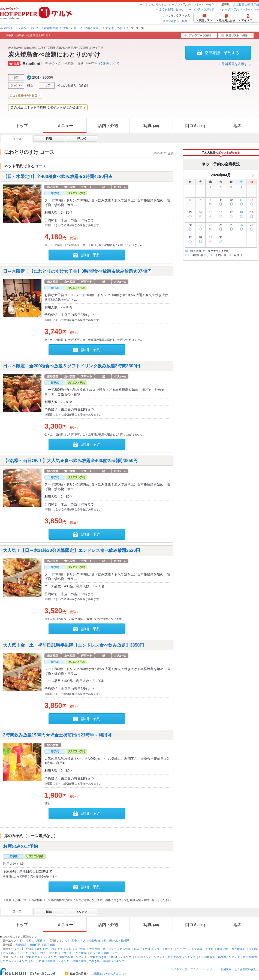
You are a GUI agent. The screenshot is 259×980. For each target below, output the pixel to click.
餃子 (34, 953)
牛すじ (209, 949)
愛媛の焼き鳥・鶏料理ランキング (111, 957)
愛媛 (66, 28)
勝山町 (246, 4)
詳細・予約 (91, 255)
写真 (151, 126)
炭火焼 (53, 953)
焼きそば (222, 949)
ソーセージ (183, 949)
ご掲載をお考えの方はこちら (109, 974)
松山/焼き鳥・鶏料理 (117, 941)
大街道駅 (21, 945)
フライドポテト (164, 949)
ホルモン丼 (111, 953)
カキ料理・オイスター (103, 949)
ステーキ (23, 953)
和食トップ (78, 941)
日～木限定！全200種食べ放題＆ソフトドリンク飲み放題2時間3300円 (72, 366)
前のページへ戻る (15, 28)
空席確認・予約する (222, 53)
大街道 (237, 4)
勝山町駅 (35, 945)
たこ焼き (81, 953)
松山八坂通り (93, 28)
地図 (237, 126)
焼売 (43, 953)
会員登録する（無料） (176, 21)
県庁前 (255, 4)
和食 (30, 85)
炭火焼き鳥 (238, 949)
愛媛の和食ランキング (73, 957)
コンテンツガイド (203, 9)
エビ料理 (80, 949)
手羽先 (29, 949)
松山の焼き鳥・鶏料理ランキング (219, 957)
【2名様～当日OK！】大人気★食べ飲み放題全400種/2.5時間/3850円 (70, 461)
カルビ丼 (95, 953)
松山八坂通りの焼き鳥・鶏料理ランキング (98, 961)
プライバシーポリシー (204, 969)
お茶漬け (57, 949)
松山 (77, 28)
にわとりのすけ (116, 28)
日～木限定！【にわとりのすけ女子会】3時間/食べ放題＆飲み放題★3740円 (77, 271)
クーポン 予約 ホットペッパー (240, 9)
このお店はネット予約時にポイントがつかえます (46, 107)
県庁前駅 (49, 945)
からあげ (43, 949)
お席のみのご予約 (20, 846)
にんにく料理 (142, 949)
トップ (22, 126)
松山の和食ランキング (182, 957)
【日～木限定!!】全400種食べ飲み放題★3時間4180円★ (58, 176)
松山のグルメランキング (150, 957)
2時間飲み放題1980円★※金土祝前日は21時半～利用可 (57, 735)
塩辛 (68, 949)
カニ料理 (125, 949)
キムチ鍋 (8, 953)
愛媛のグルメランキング (41, 957)
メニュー (65, 126)
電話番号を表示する (236, 64)
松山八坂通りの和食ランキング (50, 961)
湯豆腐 (198, 949)
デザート (67, 953)
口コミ (195, 126)
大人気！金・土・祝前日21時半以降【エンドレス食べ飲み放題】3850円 (73, 645)
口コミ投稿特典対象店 (23, 96)
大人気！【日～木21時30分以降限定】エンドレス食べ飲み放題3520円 (72, 550)
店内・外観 (108, 126)
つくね (253, 949)
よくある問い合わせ (171, 9)
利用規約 (226, 969)
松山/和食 (94, 941)
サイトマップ (179, 969)
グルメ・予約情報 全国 (44, 28)
